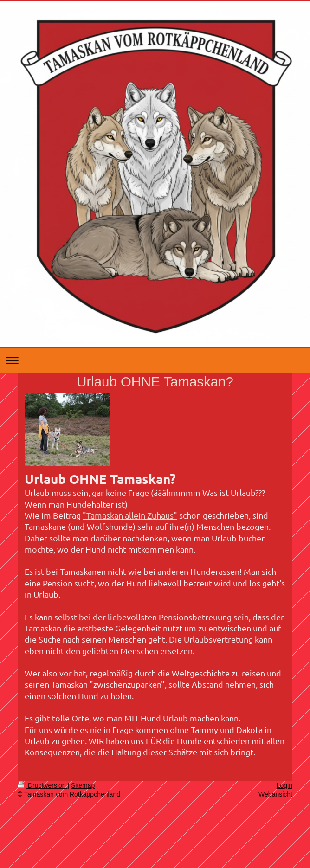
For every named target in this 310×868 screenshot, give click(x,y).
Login (284, 785)
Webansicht (275, 794)
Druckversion (42, 785)
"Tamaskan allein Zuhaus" (130, 515)
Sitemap (83, 785)
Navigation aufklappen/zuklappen (155, 360)
